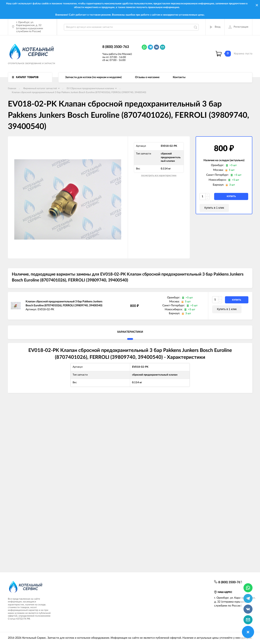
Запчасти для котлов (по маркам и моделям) (93, 77)
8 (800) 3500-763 (116, 47)
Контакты (179, 77)
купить (231, 196)
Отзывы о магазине (147, 77)
